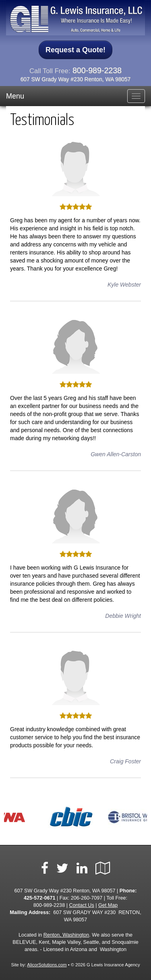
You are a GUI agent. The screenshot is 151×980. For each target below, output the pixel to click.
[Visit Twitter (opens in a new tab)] (62, 868)
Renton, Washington (66, 935)
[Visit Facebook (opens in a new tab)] (45, 868)
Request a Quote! (75, 50)
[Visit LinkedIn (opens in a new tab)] (82, 868)
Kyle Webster (124, 285)
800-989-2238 (97, 70)
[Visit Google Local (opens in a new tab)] (103, 868)
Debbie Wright (123, 616)
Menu (15, 96)
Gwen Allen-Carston (116, 454)
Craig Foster (125, 761)
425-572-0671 (39, 898)
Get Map (108, 905)
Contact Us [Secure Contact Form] (81, 905)
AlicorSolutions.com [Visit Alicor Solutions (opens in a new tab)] (47, 965)
